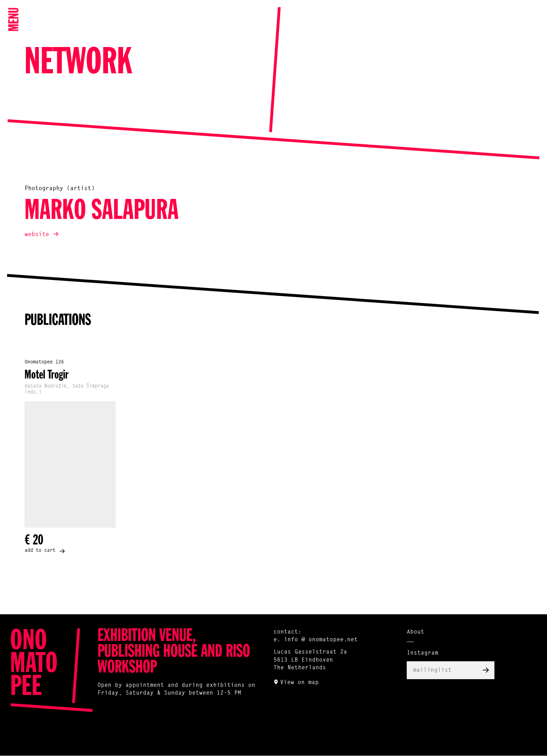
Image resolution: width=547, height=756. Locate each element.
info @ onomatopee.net (321, 640)
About (416, 632)
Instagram (423, 653)
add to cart (40, 551)
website (37, 235)
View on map (299, 683)
